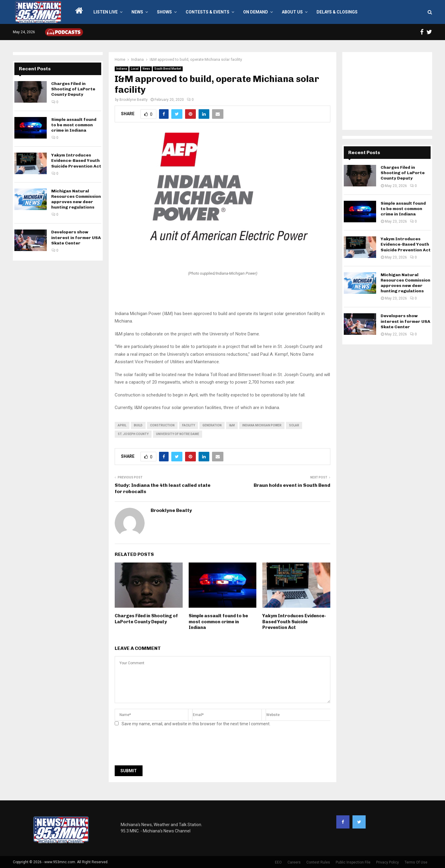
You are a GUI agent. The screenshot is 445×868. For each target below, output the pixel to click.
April (122, 425)
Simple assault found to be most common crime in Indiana (218, 622)
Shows (164, 12)
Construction (162, 425)
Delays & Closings (337, 12)
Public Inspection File (353, 862)
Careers (294, 862)
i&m (232, 425)
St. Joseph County (133, 434)
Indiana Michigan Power (262, 425)
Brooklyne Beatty (134, 100)
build (138, 425)
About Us (292, 12)
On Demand (256, 12)
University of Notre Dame (178, 434)
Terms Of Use (416, 862)
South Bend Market (168, 69)
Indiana (122, 69)
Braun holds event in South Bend (292, 485)
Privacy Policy (388, 862)
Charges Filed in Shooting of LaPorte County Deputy (146, 619)
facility (189, 425)
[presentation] (160, 748)
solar (294, 425)
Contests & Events (208, 12)
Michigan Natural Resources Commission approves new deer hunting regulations (76, 199)
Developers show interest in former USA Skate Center (76, 237)
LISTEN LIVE (106, 12)
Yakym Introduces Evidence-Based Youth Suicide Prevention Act (294, 622)
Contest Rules (318, 862)
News (137, 12)
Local (135, 69)
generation (212, 425)
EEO (278, 862)
